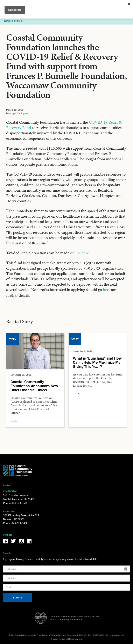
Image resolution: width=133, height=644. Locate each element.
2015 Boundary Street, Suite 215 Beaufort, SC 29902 (21, 517)
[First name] (66, 569)
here (107, 290)
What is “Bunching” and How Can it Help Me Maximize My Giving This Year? (97, 362)
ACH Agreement (75, 639)
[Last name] (66, 578)
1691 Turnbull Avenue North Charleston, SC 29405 (19, 497)
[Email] (66, 587)
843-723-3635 (20, 503)
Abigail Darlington (19, 113)
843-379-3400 (20, 523)
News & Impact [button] (66, 21)
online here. (80, 253)
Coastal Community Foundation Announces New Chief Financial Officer (34, 386)
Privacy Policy (58, 639)
